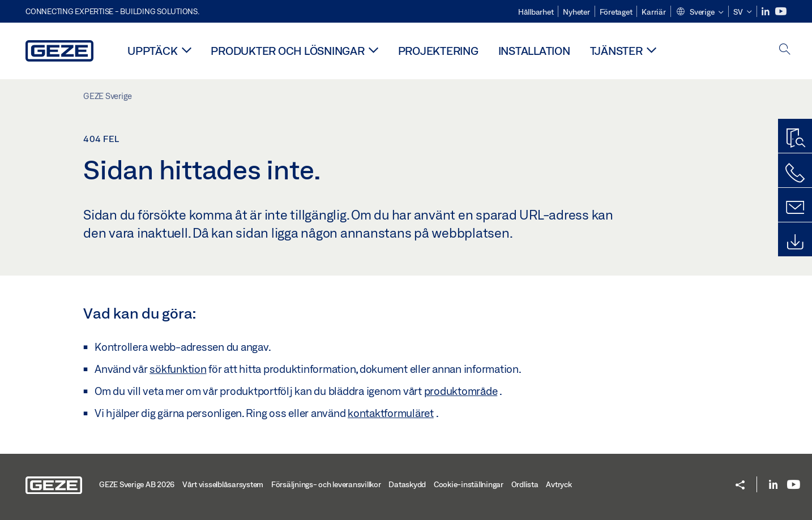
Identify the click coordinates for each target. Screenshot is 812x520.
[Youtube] (781, 12)
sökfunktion (178, 369)
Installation (534, 51)
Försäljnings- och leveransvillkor (326, 484)
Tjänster (616, 51)
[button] (700, 12)
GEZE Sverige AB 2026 (137, 484)
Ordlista (525, 484)
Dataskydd (407, 484)
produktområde (461, 391)
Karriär (653, 12)
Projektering (438, 51)
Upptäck (152, 51)
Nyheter (576, 12)
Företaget (616, 12)
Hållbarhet (536, 12)
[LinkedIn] (766, 12)
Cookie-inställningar (469, 484)
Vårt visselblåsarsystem (223, 484)
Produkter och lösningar (287, 51)
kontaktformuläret (391, 413)
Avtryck (559, 484)
